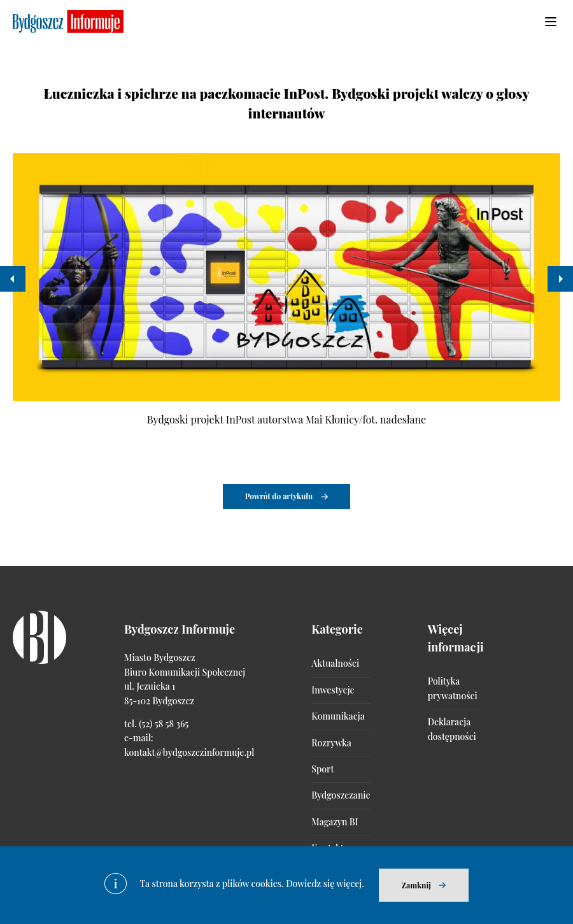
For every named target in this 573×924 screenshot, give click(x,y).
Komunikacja (338, 716)
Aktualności (335, 663)
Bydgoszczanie (341, 795)
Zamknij (416, 885)
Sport (322, 769)
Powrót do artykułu (279, 496)
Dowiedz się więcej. (325, 884)
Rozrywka (331, 743)
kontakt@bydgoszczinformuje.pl (189, 752)
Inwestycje (333, 690)
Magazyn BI (335, 822)
